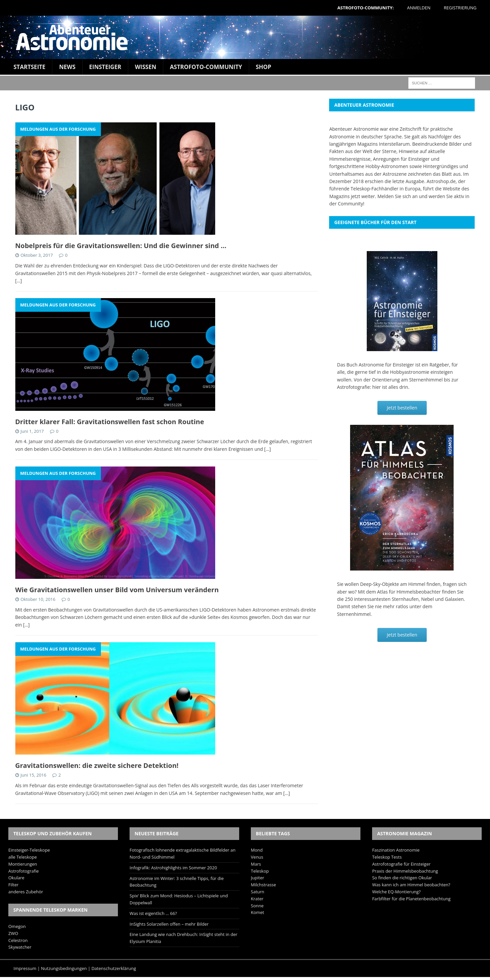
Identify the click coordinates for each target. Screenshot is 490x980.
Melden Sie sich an (398, 196)
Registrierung (460, 8)
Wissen (146, 67)
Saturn (257, 892)
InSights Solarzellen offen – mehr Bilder (169, 924)
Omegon (17, 926)
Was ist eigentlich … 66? (153, 913)
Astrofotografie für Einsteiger (401, 864)
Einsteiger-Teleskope (29, 850)
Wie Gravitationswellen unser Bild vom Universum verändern (117, 590)
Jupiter (257, 878)
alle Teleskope (23, 857)
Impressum (25, 968)
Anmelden (419, 8)
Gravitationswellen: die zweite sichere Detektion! (97, 765)
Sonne (257, 906)
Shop (264, 67)
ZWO (13, 933)
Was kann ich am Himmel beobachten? (411, 885)
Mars (256, 864)
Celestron (18, 940)
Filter (13, 885)
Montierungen (23, 864)
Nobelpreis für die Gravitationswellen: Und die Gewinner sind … (121, 246)
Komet (257, 912)
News (67, 67)
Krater (257, 899)
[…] (19, 281)
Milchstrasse (263, 885)
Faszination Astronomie (396, 850)
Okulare (16, 878)
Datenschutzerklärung (114, 968)
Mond (257, 850)
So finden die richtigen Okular (402, 878)
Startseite (30, 67)
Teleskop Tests (387, 857)
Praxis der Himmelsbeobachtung (405, 871)
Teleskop (260, 871)
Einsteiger (105, 67)
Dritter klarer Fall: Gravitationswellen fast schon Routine (110, 422)
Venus (257, 857)
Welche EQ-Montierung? (396, 892)
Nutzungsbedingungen (64, 968)
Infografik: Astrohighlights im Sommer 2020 (173, 868)
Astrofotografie (23, 871)
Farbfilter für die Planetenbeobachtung (411, 899)
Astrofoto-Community (206, 67)
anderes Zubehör (26, 892)
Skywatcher (20, 947)
